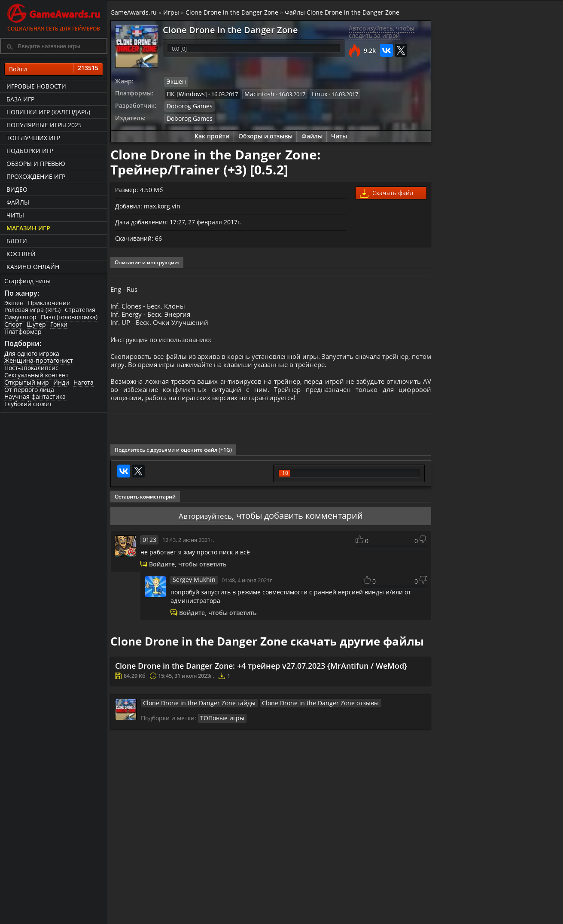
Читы (15, 215)
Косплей (21, 254)
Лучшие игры (149, 912)
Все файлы (443, 912)
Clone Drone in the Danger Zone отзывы (301, 718)
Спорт (13, 325)
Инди (61, 383)
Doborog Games (189, 105)
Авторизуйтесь (205, 531)
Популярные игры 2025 (44, 125)
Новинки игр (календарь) (48, 112)
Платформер (23, 332)
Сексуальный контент (37, 375)
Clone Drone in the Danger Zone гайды (194, 718)
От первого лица (29, 390)
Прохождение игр (36, 176)
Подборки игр (30, 151)
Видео (17, 189)
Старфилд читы (27, 281)
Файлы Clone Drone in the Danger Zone (343, 12)
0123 (150, 554)
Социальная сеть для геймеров (54, 16)
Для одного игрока (32, 353)
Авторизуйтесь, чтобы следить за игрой (381, 32)
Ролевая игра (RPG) (32, 310)
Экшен (14, 303)
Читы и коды (222, 919)
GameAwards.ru (135, 12)
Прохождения (223, 912)
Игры (172, 12)
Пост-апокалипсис (31, 368)
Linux (312, 93)
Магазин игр (28, 228)
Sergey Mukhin (193, 595)
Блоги (17, 241)
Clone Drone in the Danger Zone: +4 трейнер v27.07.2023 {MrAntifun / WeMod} (262, 681)
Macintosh (254, 93)
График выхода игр (157, 919)
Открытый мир (27, 383)
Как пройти (212, 134)
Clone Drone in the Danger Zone (233, 12)
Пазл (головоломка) (69, 317)
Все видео (367, 912)
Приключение (49, 303)
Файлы (18, 202)
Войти (54, 69)
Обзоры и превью (36, 164)
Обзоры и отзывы (265, 134)
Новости (290, 912)
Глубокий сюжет (28, 404)
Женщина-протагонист (39, 361)
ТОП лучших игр (33, 138)
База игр (20, 99)
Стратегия (80, 310)
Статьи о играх (300, 919)
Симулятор (20, 317)
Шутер (36, 325)
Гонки (59, 325)
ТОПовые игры (221, 733)
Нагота (84, 383)
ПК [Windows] (186, 93)
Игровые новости (36, 86)
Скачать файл (386, 192)
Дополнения (445, 919)
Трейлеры (367, 919)
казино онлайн (33, 267)
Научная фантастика (35, 397)
